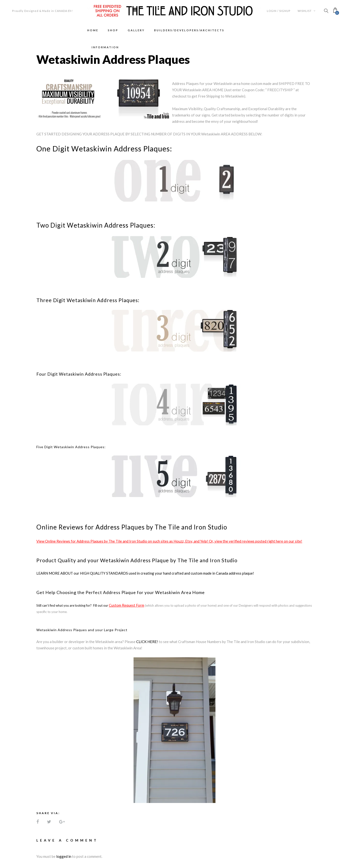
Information (105, 47)
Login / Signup (279, 11)
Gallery (136, 30)
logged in (64, 856)
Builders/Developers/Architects (189, 30)
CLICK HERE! (147, 642)
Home (93, 30)
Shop (113, 30)
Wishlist (307, 11)
